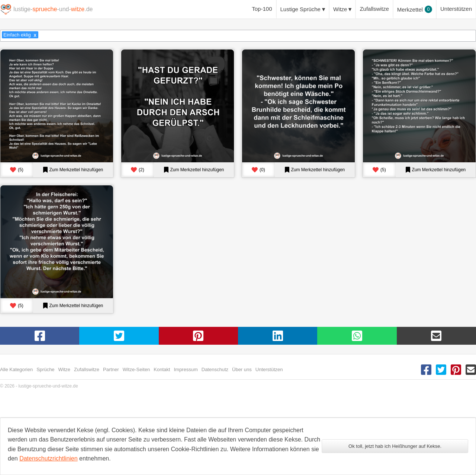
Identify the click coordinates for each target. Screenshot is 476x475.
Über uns (242, 369)
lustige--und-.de (53, 9)
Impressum (186, 369)
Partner (111, 369)
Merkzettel (415, 9)
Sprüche (45, 369)
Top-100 (262, 9)
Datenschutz (215, 369)
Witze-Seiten (136, 369)
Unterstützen (456, 9)
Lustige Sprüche (300, 9)
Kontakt (162, 369)
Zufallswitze (374, 9)
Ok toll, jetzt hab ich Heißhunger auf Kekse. (395, 446)
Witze (340, 9)
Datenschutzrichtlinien (49, 458)
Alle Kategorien (16, 369)
